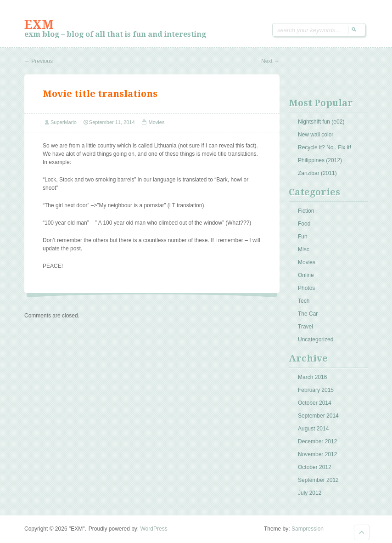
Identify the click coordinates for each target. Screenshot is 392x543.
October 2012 (315, 467)
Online (306, 275)
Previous (39, 61)
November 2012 (317, 454)
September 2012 (318, 480)
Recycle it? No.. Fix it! (325, 147)
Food (304, 224)
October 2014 (315, 403)
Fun (303, 237)
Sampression (308, 529)
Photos (306, 288)
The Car (308, 314)
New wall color (316, 135)
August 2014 (313, 429)
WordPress (154, 529)
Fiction (306, 211)
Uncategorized (316, 339)
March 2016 (312, 377)
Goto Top (362, 532)
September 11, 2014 (112, 122)
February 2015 (316, 390)
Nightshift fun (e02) (321, 122)
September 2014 (318, 416)
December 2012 (317, 441)
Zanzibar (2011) (317, 173)
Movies (157, 122)
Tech (304, 301)
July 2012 (310, 493)
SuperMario (64, 122)
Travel (305, 327)
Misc (304, 249)
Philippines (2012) (320, 160)
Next (270, 61)
